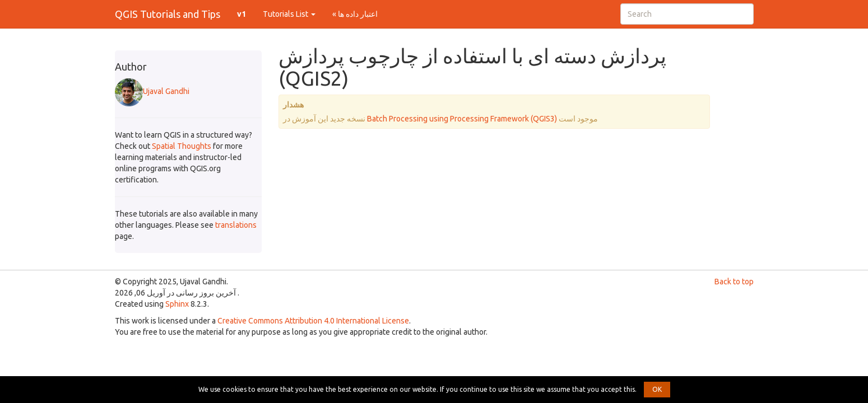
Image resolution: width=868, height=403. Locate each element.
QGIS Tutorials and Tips (168, 14)
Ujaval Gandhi (152, 91)
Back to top (734, 282)
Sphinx (177, 304)
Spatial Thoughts (182, 146)
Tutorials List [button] (289, 14)
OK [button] (657, 389)
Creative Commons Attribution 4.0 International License (313, 321)
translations (236, 225)
